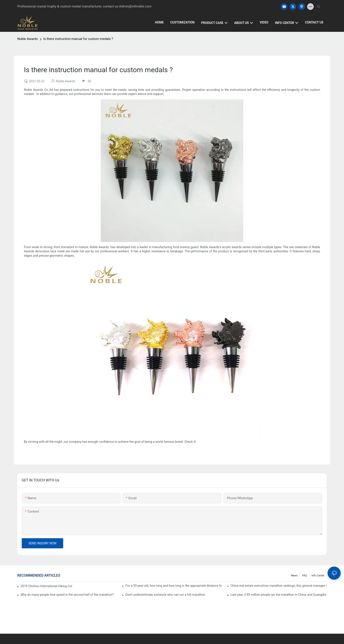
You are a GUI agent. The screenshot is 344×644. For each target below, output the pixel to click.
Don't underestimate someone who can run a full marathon (165, 595)
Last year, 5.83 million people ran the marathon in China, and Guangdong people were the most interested (279, 595)
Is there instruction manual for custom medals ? (78, 39)
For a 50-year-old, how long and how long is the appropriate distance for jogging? (174, 586)
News (294, 576)
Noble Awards (28, 39)
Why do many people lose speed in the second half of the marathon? (67, 595)
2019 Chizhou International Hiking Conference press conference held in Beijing (47, 586)
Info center (318, 576)
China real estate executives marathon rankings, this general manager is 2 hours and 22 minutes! (279, 586)
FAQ (305, 576)
